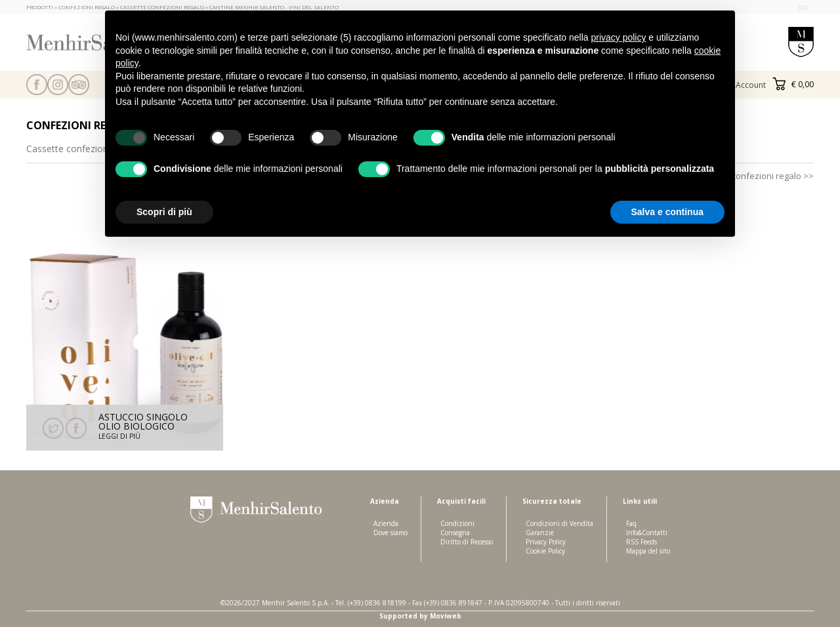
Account (751, 85)
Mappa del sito (648, 551)
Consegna (455, 533)
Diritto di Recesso (467, 542)
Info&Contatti (647, 533)
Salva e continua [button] (667, 212)
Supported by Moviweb (420, 616)
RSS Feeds (641, 542)
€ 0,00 (793, 84)
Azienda (386, 523)
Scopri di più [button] (164, 212)
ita (803, 8)
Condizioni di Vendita (559, 523)
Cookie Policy (545, 551)
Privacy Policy (546, 542)
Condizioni (457, 523)
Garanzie (540, 533)
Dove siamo (390, 533)
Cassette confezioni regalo (83, 149)
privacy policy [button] (618, 37)
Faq (631, 523)
